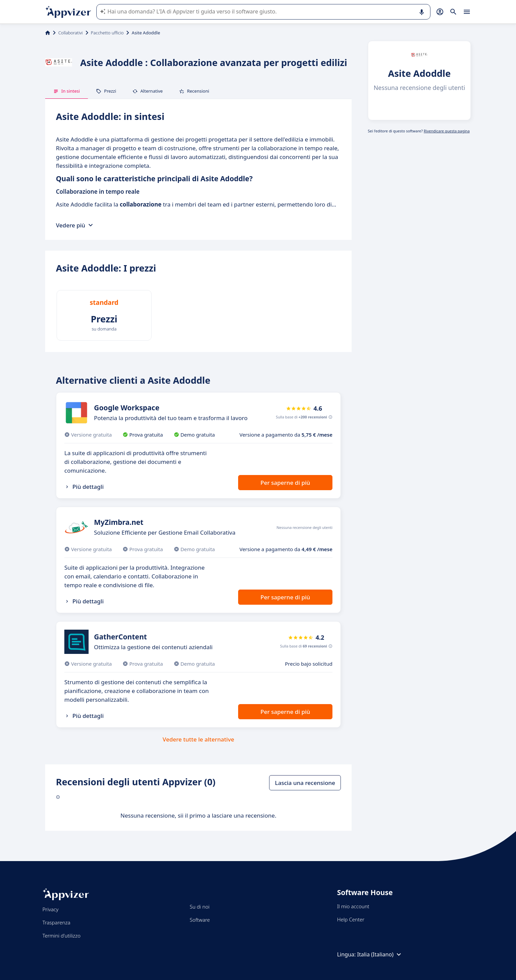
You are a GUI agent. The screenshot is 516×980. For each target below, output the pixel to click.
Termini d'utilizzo (61, 936)
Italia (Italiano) (380, 954)
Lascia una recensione (305, 783)
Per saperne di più (285, 483)
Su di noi (200, 907)
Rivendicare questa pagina (447, 131)
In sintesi (67, 91)
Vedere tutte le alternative (198, 739)
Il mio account (353, 906)
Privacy (50, 909)
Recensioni (194, 91)
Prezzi (106, 91)
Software (200, 920)
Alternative (148, 91)
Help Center (351, 919)
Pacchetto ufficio (107, 33)
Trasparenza (56, 922)
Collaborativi (71, 33)
